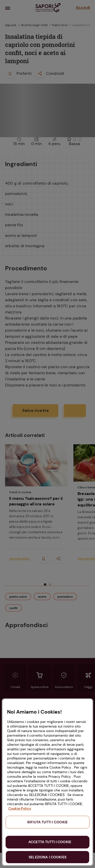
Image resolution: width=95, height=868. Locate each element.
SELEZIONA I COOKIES (48, 857)
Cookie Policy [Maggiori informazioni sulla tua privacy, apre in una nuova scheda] (20, 808)
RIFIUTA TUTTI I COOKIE (48, 822)
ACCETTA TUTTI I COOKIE (50, 842)
